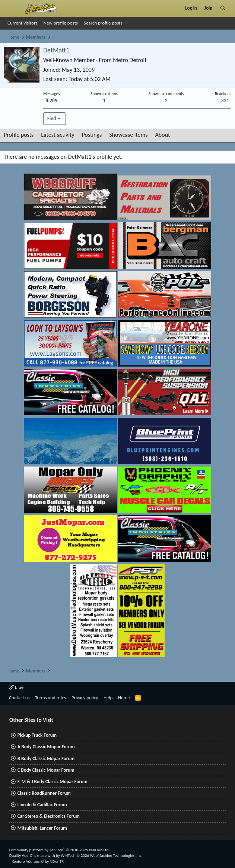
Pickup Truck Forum (37, 735)
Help (108, 698)
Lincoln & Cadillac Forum (42, 805)
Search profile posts (103, 23)
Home (124, 698)
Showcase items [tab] (128, 135)
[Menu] (12, 8)
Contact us (19, 698)
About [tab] (163, 135)
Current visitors (23, 23)
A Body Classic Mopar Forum (46, 747)
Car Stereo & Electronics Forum (49, 816)
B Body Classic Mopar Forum (46, 759)
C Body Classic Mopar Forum (46, 770)
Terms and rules (50, 698)
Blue (16, 687)
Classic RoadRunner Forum (44, 793)
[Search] (223, 8)
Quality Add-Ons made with (32, 856)
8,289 (51, 101)
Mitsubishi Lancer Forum (42, 828)
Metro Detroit (130, 60)
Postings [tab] (92, 135)
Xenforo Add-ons (38, 861)
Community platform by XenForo (59, 850)
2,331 (223, 101)
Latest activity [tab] (58, 135)
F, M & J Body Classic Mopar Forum (53, 782)
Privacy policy (85, 698)
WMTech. (101, 856)
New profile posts (61, 23)
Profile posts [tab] (19, 135)
